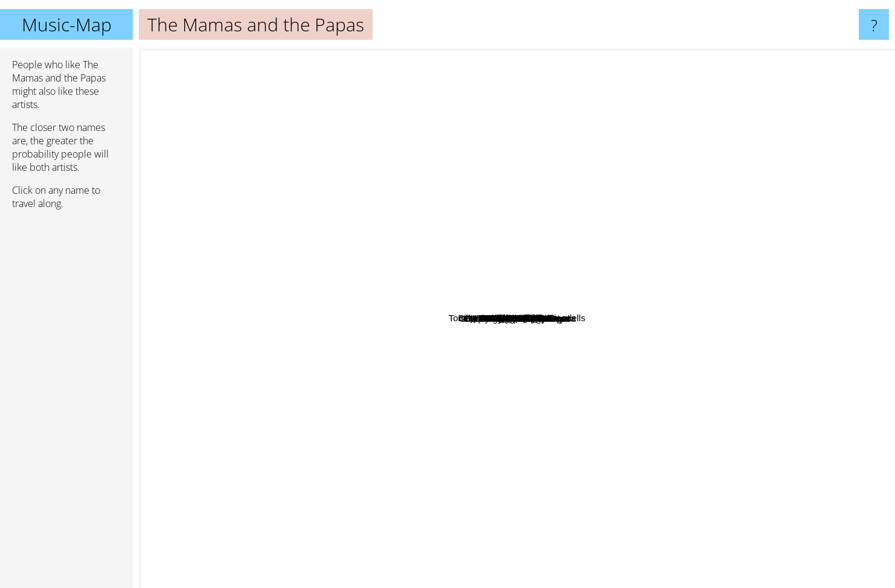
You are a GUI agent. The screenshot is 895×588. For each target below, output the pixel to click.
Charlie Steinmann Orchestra (596, 521)
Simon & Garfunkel (192, 285)
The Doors (765, 69)
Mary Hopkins (419, 217)
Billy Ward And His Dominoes (599, 178)
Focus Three (587, 189)
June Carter (696, 258)
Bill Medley (652, 376)
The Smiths (231, 115)
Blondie (661, 396)
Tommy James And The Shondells (573, 300)
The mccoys (560, 270)
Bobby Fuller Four (410, 359)
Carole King (461, 299)
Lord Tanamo (515, 225)
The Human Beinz (529, 384)
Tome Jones (427, 418)
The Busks (771, 307)
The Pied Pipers (422, 382)
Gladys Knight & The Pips (599, 387)
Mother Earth (540, 204)
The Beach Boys (727, 481)
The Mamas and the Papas (517, 318)
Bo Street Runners (416, 258)
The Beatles (271, 65)
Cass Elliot (771, 235)
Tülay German (362, 416)
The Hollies (740, 331)
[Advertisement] (66, 404)
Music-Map (67, 24)
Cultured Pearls (470, 516)
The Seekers (354, 312)
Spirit (726, 422)
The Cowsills (334, 292)
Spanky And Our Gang (565, 494)
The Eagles (167, 373)
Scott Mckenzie (626, 427)
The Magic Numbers (674, 290)
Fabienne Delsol (513, 168)
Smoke (546, 436)
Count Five (455, 400)
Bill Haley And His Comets (500, 468)
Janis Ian (538, 344)
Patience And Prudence (535, 427)
